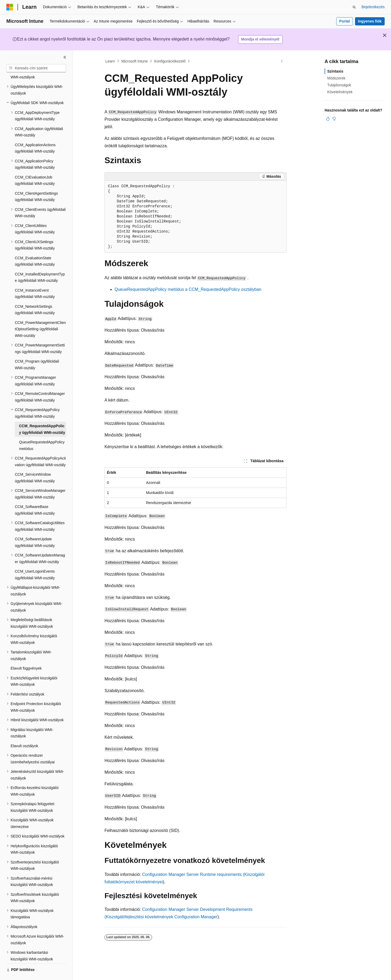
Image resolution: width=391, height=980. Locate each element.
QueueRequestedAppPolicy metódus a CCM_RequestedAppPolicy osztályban (188, 289)
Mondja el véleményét (260, 39)
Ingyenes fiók (370, 21)
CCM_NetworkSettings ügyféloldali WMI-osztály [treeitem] (35, 295)
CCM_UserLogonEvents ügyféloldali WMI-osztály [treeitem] (35, 560)
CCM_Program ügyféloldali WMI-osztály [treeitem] (37, 350)
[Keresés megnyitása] (354, 7)
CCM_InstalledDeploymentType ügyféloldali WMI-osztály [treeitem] (40, 263)
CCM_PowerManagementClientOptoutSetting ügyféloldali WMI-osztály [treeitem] (40, 315)
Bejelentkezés (373, 7)
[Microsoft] (10, 7)
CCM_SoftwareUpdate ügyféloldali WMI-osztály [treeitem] (35, 528)
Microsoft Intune (135, 61)
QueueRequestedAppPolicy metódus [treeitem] (42, 431)
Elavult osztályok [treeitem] (24, 731)
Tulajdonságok (339, 85)
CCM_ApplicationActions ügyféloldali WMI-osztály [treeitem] (35, 134)
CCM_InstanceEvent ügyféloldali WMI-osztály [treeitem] (35, 279)
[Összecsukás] (65, 57)
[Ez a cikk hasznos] (328, 119)
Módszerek (336, 78)
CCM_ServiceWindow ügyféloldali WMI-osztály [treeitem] (35, 463)
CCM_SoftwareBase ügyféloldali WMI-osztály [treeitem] (35, 495)
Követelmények (340, 92)
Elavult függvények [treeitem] (26, 654)
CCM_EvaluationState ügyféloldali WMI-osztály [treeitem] (35, 247)
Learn (110, 61)
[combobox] (36, 68)
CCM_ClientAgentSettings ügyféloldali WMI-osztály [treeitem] (36, 182)
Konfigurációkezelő (170, 61)
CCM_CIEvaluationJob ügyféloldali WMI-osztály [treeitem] (35, 166)
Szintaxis (335, 71)
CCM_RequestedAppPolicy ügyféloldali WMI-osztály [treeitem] (42, 415)
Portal (344, 21)
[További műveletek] (282, 61)
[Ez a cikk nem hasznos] (334, 119)
